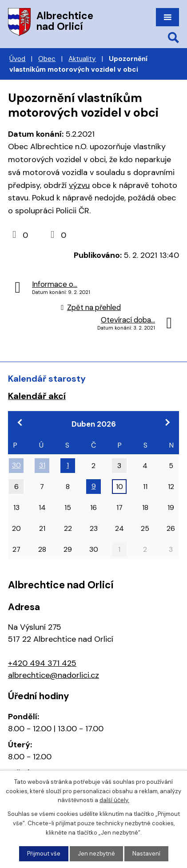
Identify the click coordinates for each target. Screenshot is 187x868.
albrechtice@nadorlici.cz (54, 675)
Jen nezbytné (96, 854)
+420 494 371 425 (42, 663)
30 (16, 465)
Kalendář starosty (47, 379)
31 (42, 465)
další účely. (114, 801)
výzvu (79, 185)
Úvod (17, 59)
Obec (47, 59)
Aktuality (82, 59)
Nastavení (146, 854)
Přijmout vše (44, 854)
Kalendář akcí (37, 396)
